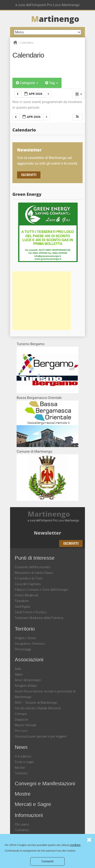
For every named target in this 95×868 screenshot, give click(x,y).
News (21, 747)
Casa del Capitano (28, 584)
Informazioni (29, 815)
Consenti (47, 861)
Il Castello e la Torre (29, 579)
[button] (77, 117)
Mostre (20, 768)
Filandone (22, 601)
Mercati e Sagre (33, 804)
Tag (52, 83)
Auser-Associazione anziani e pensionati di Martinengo (45, 694)
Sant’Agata (22, 607)
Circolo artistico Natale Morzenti (38, 708)
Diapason (22, 720)
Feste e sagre (24, 762)
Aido (18, 669)
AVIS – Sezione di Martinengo (36, 703)
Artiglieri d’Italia (26, 686)
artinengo (55, 19)
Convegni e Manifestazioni (45, 784)
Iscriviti (29, 175)
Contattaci (22, 830)
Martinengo (49, 514)
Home (15, 42)
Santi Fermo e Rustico (31, 612)
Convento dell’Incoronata (33, 567)
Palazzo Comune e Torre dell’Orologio (41, 590)
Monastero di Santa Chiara (34, 573)
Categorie (27, 83)
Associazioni (29, 660)
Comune (21, 714)
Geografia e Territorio (30, 644)
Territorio (25, 629)
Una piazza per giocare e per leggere (41, 737)
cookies (75, 845)
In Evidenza (23, 756)
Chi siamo (22, 825)
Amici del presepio (28, 680)
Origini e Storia (25, 638)
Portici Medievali (27, 595)
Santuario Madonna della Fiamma (39, 618)
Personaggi (23, 649)
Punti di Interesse (35, 558)
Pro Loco (21, 731)
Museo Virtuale (26, 725)
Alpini (19, 675)
